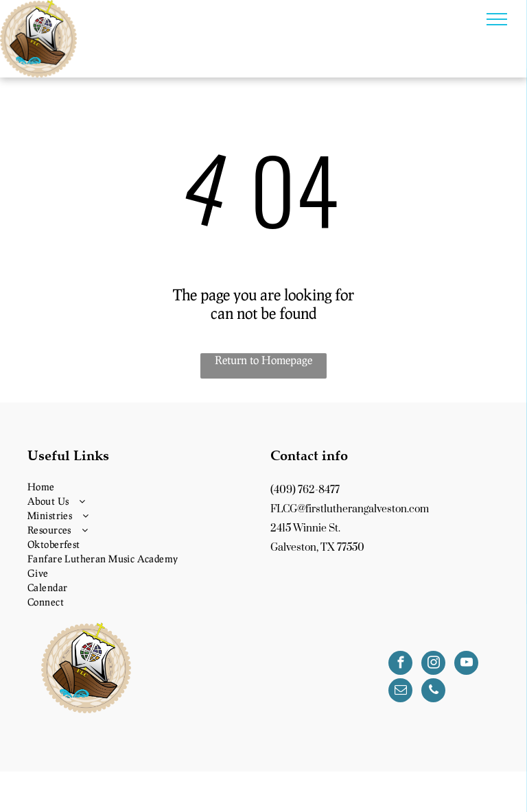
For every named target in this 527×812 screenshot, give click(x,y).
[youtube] (466, 665)
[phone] (433, 692)
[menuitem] (142, 487)
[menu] (497, 19)
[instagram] (433, 665)
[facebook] (400, 665)
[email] (400, 692)
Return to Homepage (263, 360)
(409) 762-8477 (305, 490)
